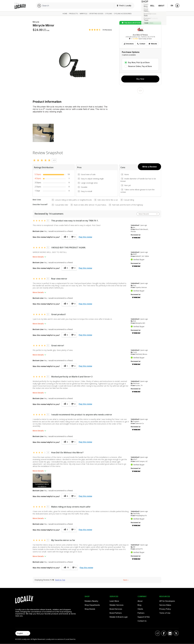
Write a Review (149, 167)
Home (65, 14)
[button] (42, 481)
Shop (144, 6)
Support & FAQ (144, 617)
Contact (141, 44)
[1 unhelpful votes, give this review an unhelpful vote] (73, 442)
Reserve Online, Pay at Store (140, 66)
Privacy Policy (165, 609)
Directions (129, 44)
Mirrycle (84, 14)
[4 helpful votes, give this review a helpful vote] (65, 442)
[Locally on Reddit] (158, 633)
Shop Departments (92, 605)
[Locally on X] (176, 633)
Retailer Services (117, 605)
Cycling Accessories (123, 14)
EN (172, 6)
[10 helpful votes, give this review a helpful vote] (66, 568)
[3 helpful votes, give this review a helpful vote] (65, 530)
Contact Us (142, 621)
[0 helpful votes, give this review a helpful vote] (65, 237)
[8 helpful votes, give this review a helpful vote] (65, 496)
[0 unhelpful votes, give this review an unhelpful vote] (73, 237)
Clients (140, 609)
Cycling (109, 14)
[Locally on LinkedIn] (170, 633)
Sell (152, 6)
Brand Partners (116, 613)
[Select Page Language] (23, 633)
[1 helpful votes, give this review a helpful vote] (65, 366)
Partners (141, 613)
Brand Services (116, 609)
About (161, 6)
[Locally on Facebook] (164, 633)
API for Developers (167, 601)
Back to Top (60, 580)
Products (73, 14)
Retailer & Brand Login (119, 617)
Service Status (165, 605)
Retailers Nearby (91, 601)
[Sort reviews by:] (148, 214)
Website (153, 44)
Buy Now (140, 79)
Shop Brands (90, 609)
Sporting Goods (96, 14)
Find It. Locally (122, 6)
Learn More (114, 601)
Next (126, 580)
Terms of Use (165, 613)
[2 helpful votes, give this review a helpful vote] (65, 404)
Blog (139, 605)
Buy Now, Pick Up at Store (139, 62)
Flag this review (85, 237)
